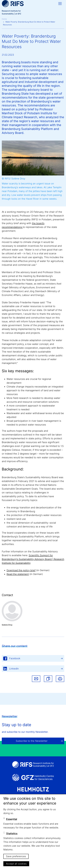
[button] (48, 679)
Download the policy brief (21, 570)
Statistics (12, 834)
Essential (12, 819)
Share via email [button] (36, 679)
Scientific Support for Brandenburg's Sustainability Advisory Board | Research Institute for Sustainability (33, 559)
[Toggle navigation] (60, 4)
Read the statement (18, 574)
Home (4, 19)
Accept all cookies (16, 864)
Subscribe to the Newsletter (32, 741)
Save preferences (16, 856)
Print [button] (60, 679)
